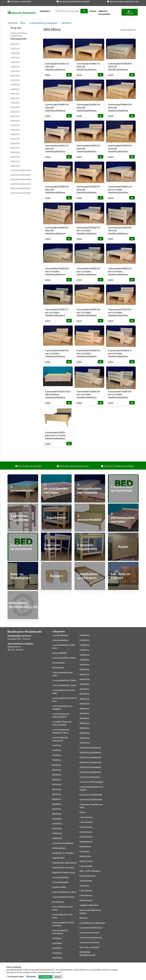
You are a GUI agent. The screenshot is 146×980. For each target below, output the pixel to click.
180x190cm (15, 139)
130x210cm (15, 80)
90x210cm (57, 809)
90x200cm (57, 804)
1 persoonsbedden (60, 640)
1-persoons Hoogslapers (63, 843)
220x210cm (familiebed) (21, 175)
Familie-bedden (59, 887)
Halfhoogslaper (59, 848)
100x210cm (57, 833)
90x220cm (57, 814)
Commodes (85, 851)
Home (23, 23)
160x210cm (15, 125)
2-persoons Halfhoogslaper (92, 782)
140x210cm (15, 103)
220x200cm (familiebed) (21, 170)
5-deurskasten (86, 866)
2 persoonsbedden (60, 882)
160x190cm (15, 116)
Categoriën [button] (45, 11)
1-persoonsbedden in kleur (64, 658)
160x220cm (15, 130)
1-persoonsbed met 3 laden (64, 685)
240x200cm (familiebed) (21, 184)
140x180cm (15, 89)
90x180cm (57, 794)
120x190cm (15, 49)
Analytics (32, 977)
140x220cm (15, 107)
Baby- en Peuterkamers (90, 871)
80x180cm (57, 765)
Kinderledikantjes (88, 876)
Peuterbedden (58, 663)
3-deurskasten (86, 827)
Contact (93, 11)
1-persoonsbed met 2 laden (64, 680)
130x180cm (15, 67)
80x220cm (57, 789)
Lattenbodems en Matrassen (92, 923)
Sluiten (57, 977)
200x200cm (15, 157)
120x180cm (15, 44)
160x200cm (15, 121)
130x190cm (15, 71)
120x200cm (15, 53)
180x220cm (15, 152)
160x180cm (15, 112)
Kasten (83, 812)
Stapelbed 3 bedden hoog (63, 872)
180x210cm (15, 148)
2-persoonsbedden (60, 877)
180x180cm (67, 23)
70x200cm (57, 760)
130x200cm (15, 76)
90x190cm (57, 799)
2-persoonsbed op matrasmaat (44, 23)
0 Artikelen (130, 12)
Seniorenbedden (60, 653)
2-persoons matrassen (90, 942)
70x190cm (57, 755)
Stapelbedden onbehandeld (64, 863)
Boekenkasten (86, 837)
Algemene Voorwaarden (104, 13)
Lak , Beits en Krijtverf (89, 947)
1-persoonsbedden (60, 635)
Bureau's (83, 918)
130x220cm (15, 85)
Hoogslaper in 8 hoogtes (63, 853)
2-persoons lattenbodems (91, 938)
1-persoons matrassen (89, 933)
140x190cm (15, 94)
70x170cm (57, 745)
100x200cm (57, 828)
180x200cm (15, 143)
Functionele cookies (15, 977)
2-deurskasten (86, 822)
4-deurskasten (86, 832)
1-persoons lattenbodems (91, 928)
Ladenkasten (85, 846)
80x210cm (57, 780)
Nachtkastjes (58, 667)
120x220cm (15, 62)
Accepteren (45, 977)
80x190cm (57, 770)
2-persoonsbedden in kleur (64, 892)
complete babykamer (89, 905)
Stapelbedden (58, 858)
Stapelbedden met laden (63, 867)
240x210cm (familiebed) (21, 188)
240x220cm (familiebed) (21, 193)
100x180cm (57, 819)
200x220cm (15, 166)
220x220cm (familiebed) (21, 179)
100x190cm (57, 824)
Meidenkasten (86, 842)
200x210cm (15, 161)
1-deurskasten (86, 817)
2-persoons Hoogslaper (90, 777)
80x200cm (57, 775)
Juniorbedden (86, 881)
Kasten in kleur (86, 861)
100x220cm (57, 838)
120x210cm (15, 58)
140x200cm (15, 98)
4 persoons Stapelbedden (91, 795)
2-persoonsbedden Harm (63, 897)
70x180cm (57, 750)
